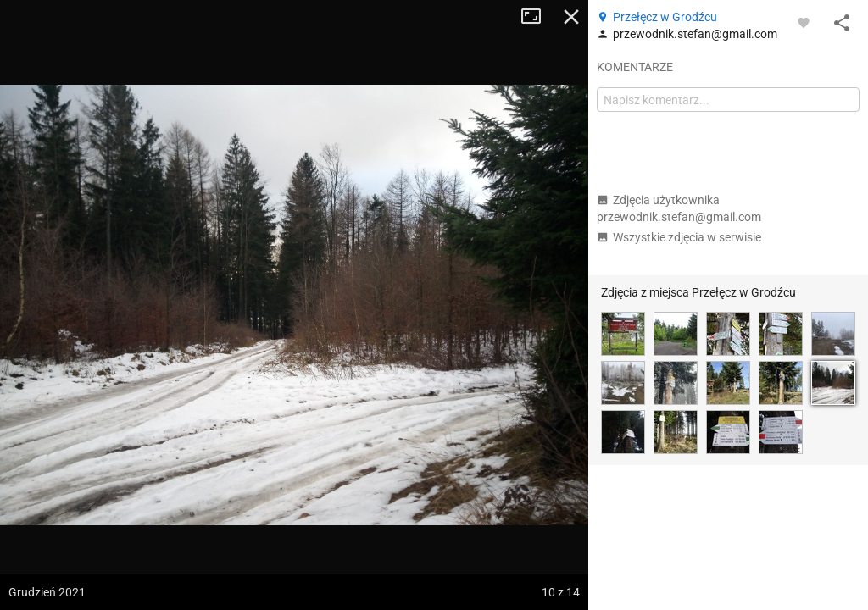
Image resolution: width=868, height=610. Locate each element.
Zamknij (571, 17)
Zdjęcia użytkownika (679, 208)
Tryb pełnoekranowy (537, 17)
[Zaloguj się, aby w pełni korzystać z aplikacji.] (804, 22)
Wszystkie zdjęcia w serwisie (679, 237)
